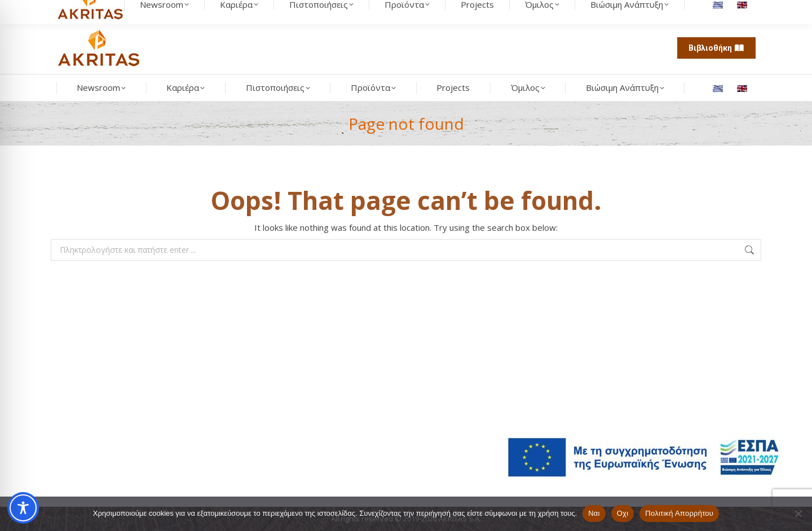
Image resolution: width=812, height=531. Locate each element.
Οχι (623, 513)
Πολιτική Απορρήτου (679, 513)
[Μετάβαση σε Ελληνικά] (719, 88)
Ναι (594, 513)
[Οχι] (798, 514)
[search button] (159, 11)
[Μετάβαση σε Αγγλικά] (743, 88)
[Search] (113, 11)
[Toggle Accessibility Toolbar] (23, 508)
